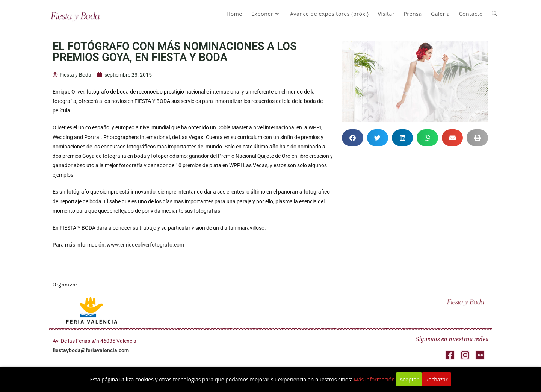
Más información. (375, 379)
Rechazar (437, 379)
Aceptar (409, 379)
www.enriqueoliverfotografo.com (145, 245)
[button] (352, 138)
